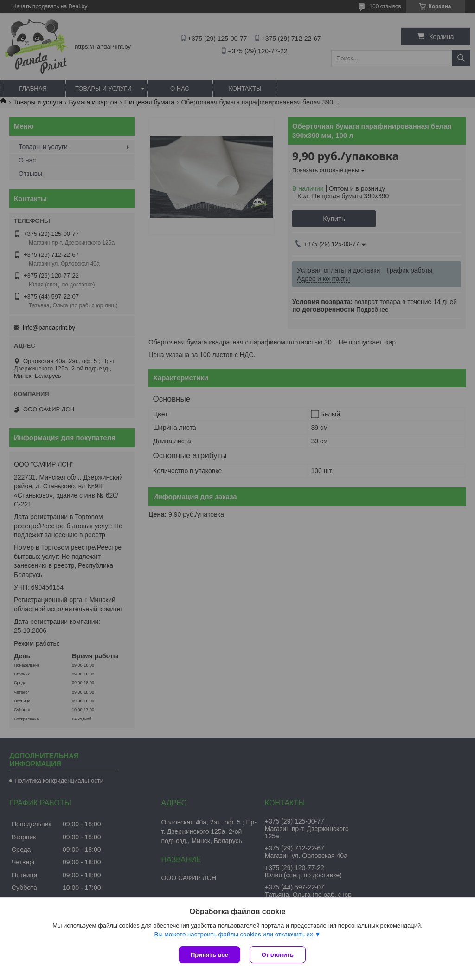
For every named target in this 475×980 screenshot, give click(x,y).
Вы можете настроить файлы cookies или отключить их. (234, 934)
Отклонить (278, 955)
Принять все (209, 955)
